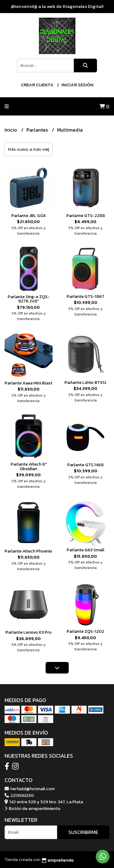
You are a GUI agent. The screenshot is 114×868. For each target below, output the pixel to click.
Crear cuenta (37, 85)
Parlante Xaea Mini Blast (28, 383)
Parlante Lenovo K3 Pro (29, 632)
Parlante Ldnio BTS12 (85, 382)
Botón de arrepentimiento (33, 808)
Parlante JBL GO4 (28, 215)
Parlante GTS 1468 (85, 465)
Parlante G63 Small (85, 550)
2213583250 (19, 795)
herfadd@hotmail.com (30, 789)
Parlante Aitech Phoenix (28, 551)
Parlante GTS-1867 (85, 296)
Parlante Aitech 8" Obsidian (29, 466)
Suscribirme (83, 832)
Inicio (11, 130)
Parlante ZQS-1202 (85, 631)
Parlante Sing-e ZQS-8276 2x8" (29, 299)
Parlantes (38, 130)
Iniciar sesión (77, 85)
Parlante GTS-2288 (86, 215)
